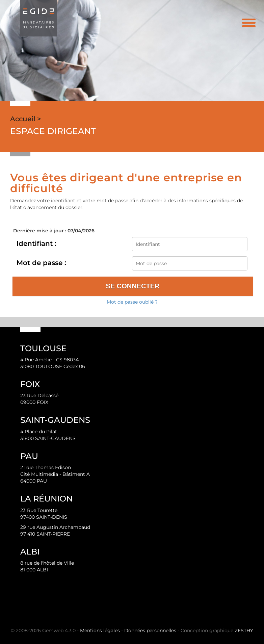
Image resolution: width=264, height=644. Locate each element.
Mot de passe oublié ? (132, 302)
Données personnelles (150, 630)
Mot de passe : (41, 263)
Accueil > (26, 119)
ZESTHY (244, 630)
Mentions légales (100, 630)
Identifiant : (36, 243)
